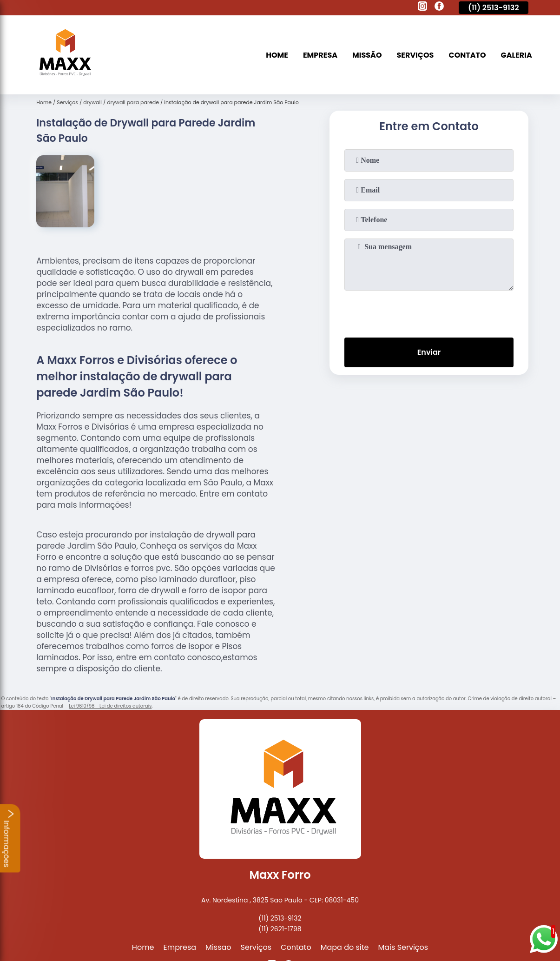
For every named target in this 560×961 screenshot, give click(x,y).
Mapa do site (345, 947)
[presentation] (429, 312)
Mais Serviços (403, 947)
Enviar (429, 352)
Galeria (517, 55)
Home (277, 55)
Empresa (320, 55)
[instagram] (422, 7)
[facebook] (439, 7)
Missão (367, 55)
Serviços (415, 55)
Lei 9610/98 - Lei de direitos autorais (110, 706)
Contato (467, 55)
